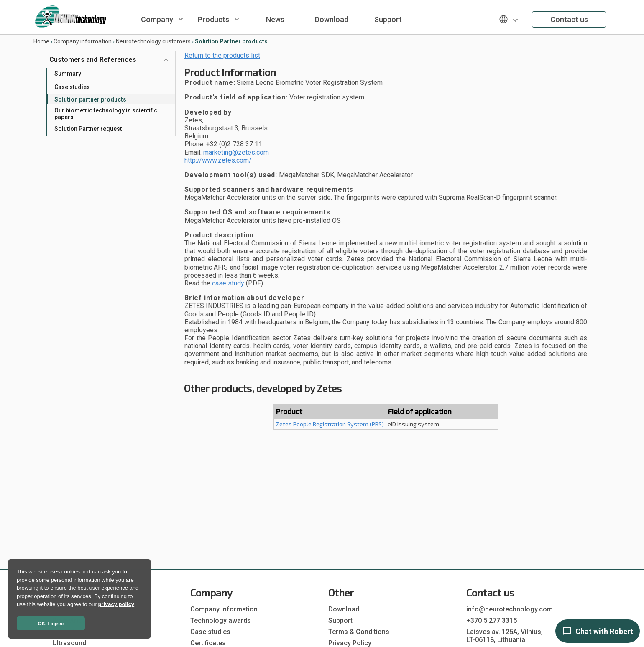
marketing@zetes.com (236, 152)
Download (332, 19)
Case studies (72, 87)
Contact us (569, 19)
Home (41, 41)
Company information (83, 41)
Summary (68, 74)
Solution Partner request (88, 129)
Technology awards (221, 620)
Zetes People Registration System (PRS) (330, 424)
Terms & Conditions (359, 632)
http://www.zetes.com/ (218, 160)
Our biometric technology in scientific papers (106, 114)
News (275, 19)
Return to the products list (222, 55)
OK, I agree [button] (51, 623)
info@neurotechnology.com (510, 609)
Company (157, 19)
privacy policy (116, 604)
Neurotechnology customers (153, 41)
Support (388, 19)
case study (228, 283)
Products (213, 19)
